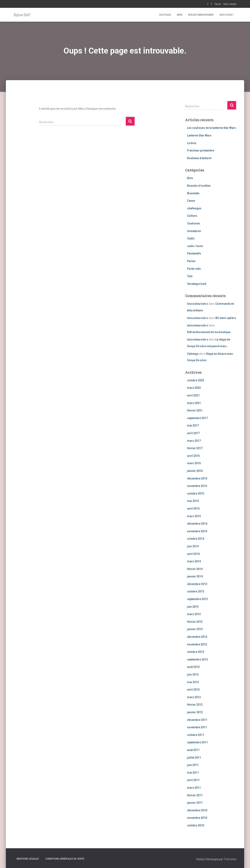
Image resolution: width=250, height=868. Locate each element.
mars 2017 (194, 441)
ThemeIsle (230, 859)
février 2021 (195, 410)
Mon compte (230, 4)
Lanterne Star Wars (199, 135)
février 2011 (195, 795)
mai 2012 (193, 682)
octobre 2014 (196, 539)
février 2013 (195, 622)
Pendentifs (194, 254)
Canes (191, 201)
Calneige (193, 354)
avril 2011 (193, 780)
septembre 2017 (197, 418)
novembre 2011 (197, 727)
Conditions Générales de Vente (65, 859)
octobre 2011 (196, 735)
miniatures (194, 231)
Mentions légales (28, 859)
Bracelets (193, 193)
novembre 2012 (197, 644)
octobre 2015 (196, 494)
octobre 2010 (196, 825)
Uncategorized (197, 284)
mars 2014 (194, 561)
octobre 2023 (196, 380)
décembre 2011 (197, 720)
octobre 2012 (196, 652)
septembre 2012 (197, 659)
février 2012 (195, 705)
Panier (218, 4)
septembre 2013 (197, 599)
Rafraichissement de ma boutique (209, 332)
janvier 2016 (195, 471)
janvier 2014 (195, 576)
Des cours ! (226, 15)
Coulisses (194, 223)
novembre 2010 (197, 818)
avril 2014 (193, 554)
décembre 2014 (197, 524)
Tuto (190, 276)
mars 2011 (194, 788)
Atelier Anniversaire (201, 15)
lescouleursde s (198, 304)
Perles (191, 261)
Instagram (212, 4)
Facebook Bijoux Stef (208, 4)
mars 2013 (194, 614)
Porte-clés (194, 269)
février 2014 (195, 569)
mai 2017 (193, 425)
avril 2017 (193, 433)
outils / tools (195, 246)
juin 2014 (193, 546)
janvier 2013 (195, 629)
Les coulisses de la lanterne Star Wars (212, 128)
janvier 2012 (195, 712)
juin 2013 (193, 607)
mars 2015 (194, 516)
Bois (190, 178)
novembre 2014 (197, 531)
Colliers (192, 216)
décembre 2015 (197, 478)
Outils (191, 238)
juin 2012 (193, 675)
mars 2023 (194, 388)
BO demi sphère (226, 318)
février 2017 (195, 448)
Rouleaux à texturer (199, 158)
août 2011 (193, 750)
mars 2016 (194, 463)
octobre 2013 (196, 591)
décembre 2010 (197, 810)
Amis (179, 15)
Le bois (192, 143)
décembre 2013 (197, 584)
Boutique (165, 15)
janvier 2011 (195, 803)
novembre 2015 (197, 486)
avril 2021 (193, 395)
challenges (194, 208)
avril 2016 (193, 456)
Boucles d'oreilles (199, 186)
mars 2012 (194, 697)
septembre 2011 (197, 742)
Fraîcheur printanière (201, 150)
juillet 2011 (194, 758)
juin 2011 (193, 765)
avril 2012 (193, 690)
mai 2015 (193, 501)
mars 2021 (194, 403)
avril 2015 (193, 509)
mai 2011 (193, 773)
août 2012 (193, 667)
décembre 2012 (197, 637)
